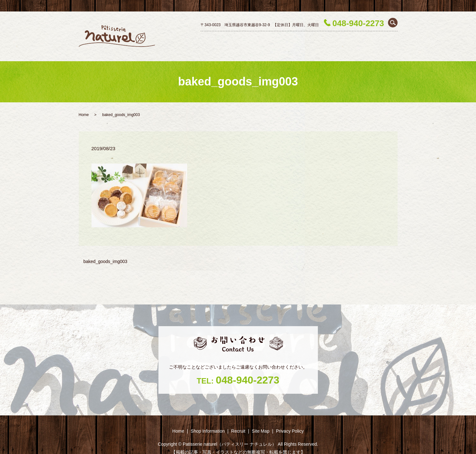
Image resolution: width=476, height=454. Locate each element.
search (393, 23)
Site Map (261, 420)
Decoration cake (274, 39)
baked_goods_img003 (106, 250)
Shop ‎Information (233, 39)
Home (203, 39)
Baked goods (341, 39)
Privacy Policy (290, 420)
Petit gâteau (309, 39)
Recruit (390, 39)
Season (369, 39)
